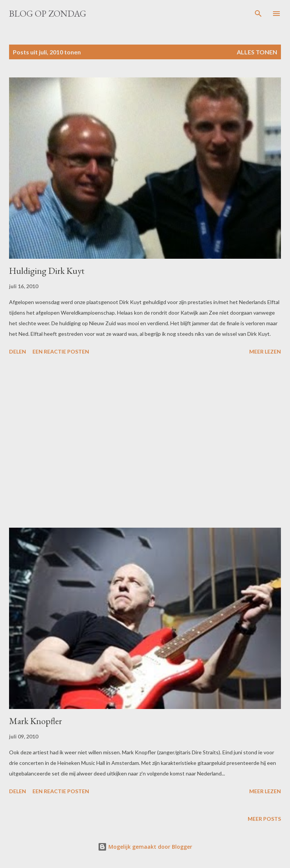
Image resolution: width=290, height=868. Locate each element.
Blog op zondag (48, 13)
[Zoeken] (258, 14)
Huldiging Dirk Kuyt (47, 271)
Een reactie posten (61, 351)
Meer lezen (265, 351)
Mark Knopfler (35, 721)
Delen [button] (18, 351)
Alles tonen (257, 52)
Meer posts (264, 819)
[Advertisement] (145, 443)
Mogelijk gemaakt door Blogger (145, 847)
